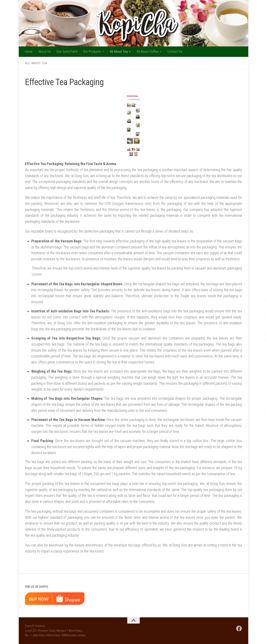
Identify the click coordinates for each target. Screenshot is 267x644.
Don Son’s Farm (67, 52)
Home (29, 52)
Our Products (92, 52)
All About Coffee (147, 52)
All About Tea (119, 52)
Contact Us (175, 52)
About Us (45, 52)
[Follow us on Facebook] (239, 629)
